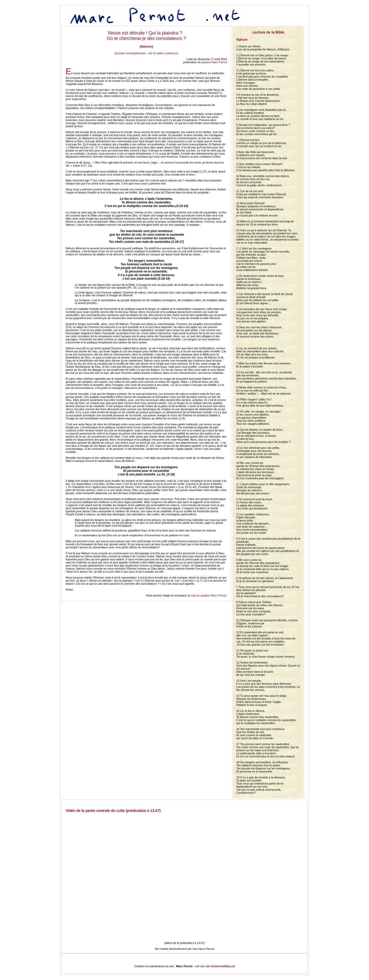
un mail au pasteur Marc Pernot (206, 595)
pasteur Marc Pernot (214, 62)
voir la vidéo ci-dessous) (163, 53)
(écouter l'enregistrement (130, 53)
